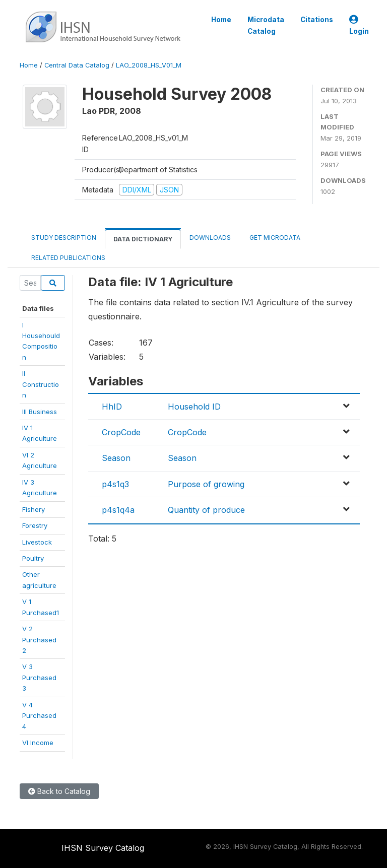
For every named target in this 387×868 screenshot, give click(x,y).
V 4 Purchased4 (39, 716)
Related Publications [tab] (68, 258)
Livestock (37, 542)
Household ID (194, 407)
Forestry (35, 525)
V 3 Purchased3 (39, 677)
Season (116, 458)
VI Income (38, 743)
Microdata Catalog (266, 25)
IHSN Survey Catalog (103, 848)
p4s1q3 (115, 484)
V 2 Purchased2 (39, 640)
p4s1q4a (118, 510)
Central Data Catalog (77, 65)
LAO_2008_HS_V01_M (149, 65)
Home (221, 20)
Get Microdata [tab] (274, 238)
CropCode (121, 432)
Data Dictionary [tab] (143, 239)
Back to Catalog (59, 791)
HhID (112, 407)
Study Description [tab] (64, 238)
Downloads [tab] (210, 238)
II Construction (41, 384)
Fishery (34, 509)
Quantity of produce (206, 510)
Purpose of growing (206, 484)
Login (359, 25)
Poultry (33, 558)
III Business (40, 412)
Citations (317, 20)
